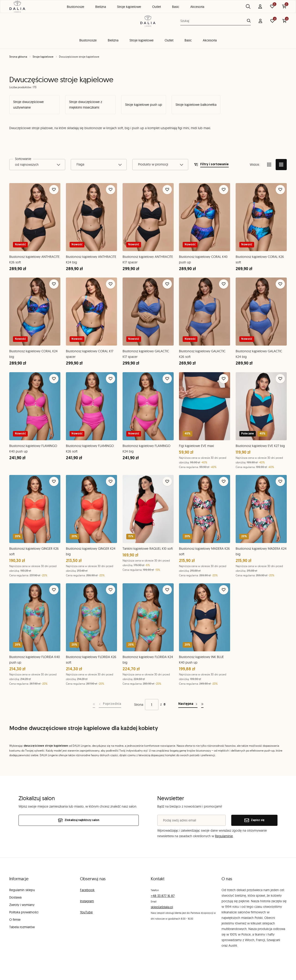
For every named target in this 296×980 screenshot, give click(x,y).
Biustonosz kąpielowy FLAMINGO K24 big (146, 449)
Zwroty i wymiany (22, 905)
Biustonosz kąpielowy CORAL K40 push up (203, 259)
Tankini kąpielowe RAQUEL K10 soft (148, 549)
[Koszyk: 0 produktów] (284, 21)
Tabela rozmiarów (22, 927)
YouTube (86, 912)
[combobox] (37, 165)
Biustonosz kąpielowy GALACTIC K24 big (259, 354)
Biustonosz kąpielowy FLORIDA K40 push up (35, 660)
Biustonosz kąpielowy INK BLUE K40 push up (201, 660)
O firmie (15, 920)
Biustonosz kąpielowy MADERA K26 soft (204, 551)
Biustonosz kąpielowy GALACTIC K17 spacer (146, 354)
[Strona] (152, 705)
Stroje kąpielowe (142, 40)
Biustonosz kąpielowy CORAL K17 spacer (90, 354)
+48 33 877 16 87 (163, 896)
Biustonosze (88, 40)
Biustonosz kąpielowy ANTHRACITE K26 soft (34, 259)
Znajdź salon (273, 5)
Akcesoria (210, 40)
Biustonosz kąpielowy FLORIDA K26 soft (91, 660)
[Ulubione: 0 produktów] (272, 21)
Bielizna (113, 40)
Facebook (87, 890)
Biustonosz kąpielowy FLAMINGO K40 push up (33, 449)
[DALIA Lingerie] (148, 21)
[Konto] (260, 21)
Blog (248, 5)
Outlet (169, 40)
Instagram (87, 901)
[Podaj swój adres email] (191, 820)
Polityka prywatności (24, 912)
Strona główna (18, 57)
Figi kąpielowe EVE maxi (196, 446)
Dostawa (15, 897)
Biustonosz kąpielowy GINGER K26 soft (34, 551)
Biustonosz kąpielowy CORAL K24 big (33, 354)
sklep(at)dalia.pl (162, 907)
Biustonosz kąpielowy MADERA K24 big (261, 551)
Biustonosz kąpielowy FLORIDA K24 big (148, 660)
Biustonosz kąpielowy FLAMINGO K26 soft (90, 449)
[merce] (46, 972)
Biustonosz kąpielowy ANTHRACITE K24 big (91, 259)
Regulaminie (224, 836)
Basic (188, 40)
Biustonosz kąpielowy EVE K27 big (260, 446)
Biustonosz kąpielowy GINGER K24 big (91, 551)
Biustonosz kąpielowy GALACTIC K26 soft (202, 354)
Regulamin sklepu (22, 890)
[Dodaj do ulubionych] (54, 190)
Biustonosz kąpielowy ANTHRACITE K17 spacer (148, 259)
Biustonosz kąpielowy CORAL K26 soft (260, 259)
